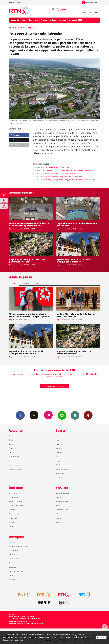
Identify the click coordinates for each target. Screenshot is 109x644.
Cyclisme (59, 452)
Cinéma (59, 497)
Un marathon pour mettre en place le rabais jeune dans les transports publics (29, 315)
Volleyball (59, 448)
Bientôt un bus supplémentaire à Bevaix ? (54, 174)
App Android (88, 415)
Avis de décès (61, 522)
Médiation (12, 567)
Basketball (59, 444)
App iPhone (75, 415)
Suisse (11, 440)
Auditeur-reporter (90, 2)
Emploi (58, 518)
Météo (58, 506)
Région (31, 27)
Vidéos (53, 20)
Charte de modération (16, 571)
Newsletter (13, 580)
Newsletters (62, 415)
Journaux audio (14, 457)
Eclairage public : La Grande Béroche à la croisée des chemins (62, 170)
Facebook (20, 415)
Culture (11, 452)
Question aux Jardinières (17, 514)
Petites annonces (62, 510)
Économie (12, 448)
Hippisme (59, 461)
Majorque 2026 (75, 20)
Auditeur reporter (15, 465)
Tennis (58, 465)
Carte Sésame (14, 550)
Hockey (59, 440)
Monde (11, 444)
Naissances (13, 510)
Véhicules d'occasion (63, 493)
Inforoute (59, 514)
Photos (44, 20)
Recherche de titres (16, 501)
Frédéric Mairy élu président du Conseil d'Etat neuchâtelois (76, 315)
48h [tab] (14, 283)
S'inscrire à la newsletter (55, 386)
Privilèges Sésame (62, 501)
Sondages (12, 522)
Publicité (12, 555)
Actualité (15, 20)
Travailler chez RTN (15, 559)
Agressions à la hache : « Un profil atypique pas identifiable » (73, 261)
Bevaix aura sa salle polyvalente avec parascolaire (57, 177)
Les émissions (14, 493)
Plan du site (36, 618)
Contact (12, 575)
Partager (15, 135)
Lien (14, 145)
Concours (12, 526)
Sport (24, 20)
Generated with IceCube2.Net (33, 624)
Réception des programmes (18, 546)
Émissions (34, 20)
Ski (57, 457)
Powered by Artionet (16, 624)
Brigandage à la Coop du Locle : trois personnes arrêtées (27, 261)
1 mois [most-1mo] (36, 283)
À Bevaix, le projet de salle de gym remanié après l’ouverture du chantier (66, 180)
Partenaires (13, 563)
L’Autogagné (13, 518)
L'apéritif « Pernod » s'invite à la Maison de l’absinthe (77, 224)
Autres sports (61, 473)
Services (62, 20)
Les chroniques (14, 497)
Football (59, 436)
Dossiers (12, 461)
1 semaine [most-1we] (25, 283)
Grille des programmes (17, 506)
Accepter (101, 637)
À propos (12, 542)
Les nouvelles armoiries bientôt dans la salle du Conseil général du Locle (29, 224)
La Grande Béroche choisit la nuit (51, 167)
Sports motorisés (62, 469)
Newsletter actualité (16, 469)
